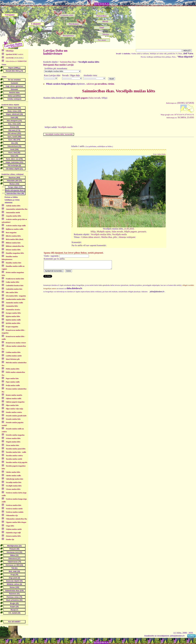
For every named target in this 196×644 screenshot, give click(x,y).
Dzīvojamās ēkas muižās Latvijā (58, 65)
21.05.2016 (129, 229)
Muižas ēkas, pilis (109, 237)
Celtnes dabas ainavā (90, 237)
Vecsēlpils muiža (65, 127)
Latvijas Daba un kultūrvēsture (55, 52)
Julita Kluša (161, 154)
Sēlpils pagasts (131, 232)
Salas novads (95, 98)
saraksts (14, 54)
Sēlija (93, 232)
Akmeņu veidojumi (127, 237)
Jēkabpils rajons (104, 232)
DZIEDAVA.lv (102, 4)
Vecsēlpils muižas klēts (101, 234)
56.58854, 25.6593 (180, 117)
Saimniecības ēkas (68, 62)
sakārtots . (101, 84)
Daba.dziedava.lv (16, 61)
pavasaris (142, 232)
